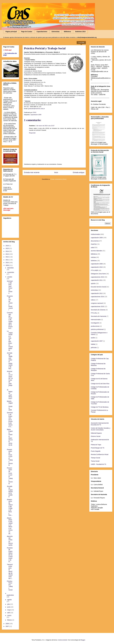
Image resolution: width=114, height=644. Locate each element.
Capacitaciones (42, 32)
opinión (93, 283)
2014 (7, 251)
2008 (7, 624)
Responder (32, 133)
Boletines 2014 (80, 32)
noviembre (11, 272)
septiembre (10, 595)
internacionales (96, 320)
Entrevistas (56, 32)
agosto (9, 600)
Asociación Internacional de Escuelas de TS (100, 424)
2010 (7, 263)
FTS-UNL (94, 313)
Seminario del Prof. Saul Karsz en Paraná (10, 287)
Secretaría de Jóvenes (98, 310)
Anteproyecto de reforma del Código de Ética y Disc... (10, 507)
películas (94, 348)
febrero (10, 620)
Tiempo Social (95, 458)
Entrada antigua (79, 172)
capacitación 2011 (97, 280)
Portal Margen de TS (98, 448)
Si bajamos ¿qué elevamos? (10, 394)
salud (93, 247)
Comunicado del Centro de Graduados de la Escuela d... (10, 320)
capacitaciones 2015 (98, 306)
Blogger (83, 640)
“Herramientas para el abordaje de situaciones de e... (10, 571)
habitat (93, 344)
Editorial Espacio (96, 433)
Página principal (11, 32)
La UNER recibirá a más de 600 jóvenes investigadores (10, 341)
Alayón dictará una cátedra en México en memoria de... (10, 526)
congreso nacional (97, 303)
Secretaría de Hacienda (99, 316)
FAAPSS (94, 244)
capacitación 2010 (97, 267)
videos (93, 300)
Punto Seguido (96, 451)
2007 (7, 626)
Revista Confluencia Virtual (100, 454)
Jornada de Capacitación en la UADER (10, 492)
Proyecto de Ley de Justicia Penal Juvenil (10, 303)
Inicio (56, 172)
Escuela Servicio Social (98, 287)
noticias (93, 257)
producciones (95, 326)
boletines (94, 261)
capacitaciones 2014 (98, 297)
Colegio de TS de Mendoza (100, 407)
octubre (10, 277)
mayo (9, 610)
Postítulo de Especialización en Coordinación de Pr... (10, 555)
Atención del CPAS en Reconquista (10, 541)
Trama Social (95, 461)
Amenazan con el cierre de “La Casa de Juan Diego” (10, 379)
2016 (7, 246)
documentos (95, 241)
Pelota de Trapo (96, 445)
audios (93, 338)
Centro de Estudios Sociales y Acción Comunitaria (101, 429)
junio (9, 607)
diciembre (10, 268)
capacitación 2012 (97, 293)
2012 (7, 257)
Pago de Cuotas (27, 32)
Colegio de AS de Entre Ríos (100, 384)
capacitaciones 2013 (98, 277)
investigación (95, 323)
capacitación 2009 (36, 115)
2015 (7, 248)
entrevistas (94, 290)
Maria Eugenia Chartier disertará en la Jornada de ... (10, 438)
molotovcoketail (62, 640)
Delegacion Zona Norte (98, 274)
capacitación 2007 (97, 341)
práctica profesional (97, 329)
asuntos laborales (97, 251)
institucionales (95, 234)
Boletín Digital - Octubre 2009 (10, 406)
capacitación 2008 (97, 264)
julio (9, 604)
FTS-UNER (95, 270)
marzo (9, 615)
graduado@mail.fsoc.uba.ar (36, 109)
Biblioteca (67, 32)
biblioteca (94, 254)
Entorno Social (96, 436)
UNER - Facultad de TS (99, 464)
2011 (7, 260)
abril (9, 613)
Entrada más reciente (32, 172)
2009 (7, 265)
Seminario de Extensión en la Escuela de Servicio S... (10, 420)
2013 (7, 254)
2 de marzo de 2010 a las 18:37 (45, 126)
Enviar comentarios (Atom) (58, 179)
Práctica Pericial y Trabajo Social (10, 586)
